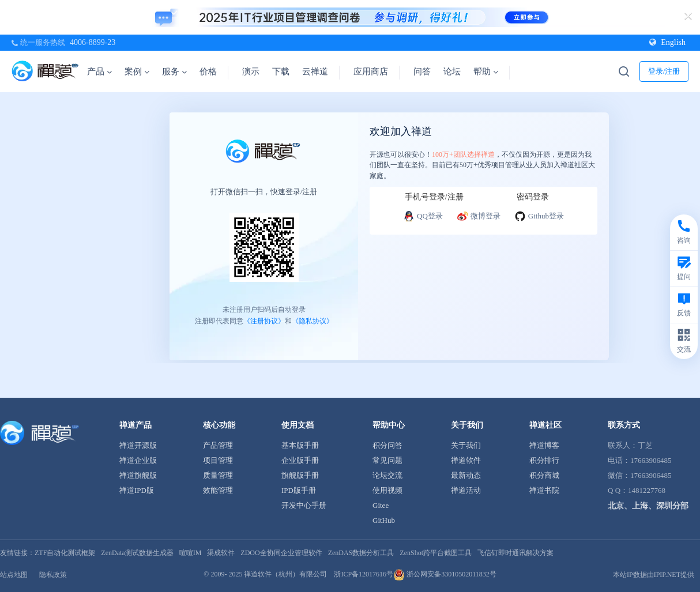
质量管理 (218, 475)
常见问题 (387, 460)
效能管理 (218, 490)
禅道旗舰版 (138, 475)
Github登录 (539, 216)
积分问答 (387, 445)
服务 (174, 71)
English (667, 42)
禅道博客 (544, 445)
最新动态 (466, 475)
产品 (99, 71)
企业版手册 (300, 460)
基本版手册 (300, 445)
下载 (281, 71)
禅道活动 (466, 490)
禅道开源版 (138, 445)
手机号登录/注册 (434, 197)
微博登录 (479, 216)
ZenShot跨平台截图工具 (436, 553)
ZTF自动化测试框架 (65, 553)
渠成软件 (221, 553)
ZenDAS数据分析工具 (361, 553)
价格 (208, 71)
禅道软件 (466, 460)
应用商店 (371, 71)
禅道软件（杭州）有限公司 (285, 574)
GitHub (384, 520)
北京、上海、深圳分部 (648, 506)
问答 (422, 71)
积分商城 (544, 475)
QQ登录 (423, 216)
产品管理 (218, 445)
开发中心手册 (304, 505)
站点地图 (14, 575)
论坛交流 (387, 475)
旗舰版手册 (300, 475)
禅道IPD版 (137, 490)
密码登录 (533, 197)
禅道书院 (544, 490)
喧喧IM (191, 553)
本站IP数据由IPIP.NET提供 (654, 575)
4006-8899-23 (93, 42)
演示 (251, 71)
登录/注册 (664, 71)
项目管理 (218, 460)
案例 (137, 71)
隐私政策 (53, 575)
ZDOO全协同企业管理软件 (281, 553)
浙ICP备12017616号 (364, 574)
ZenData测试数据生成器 (137, 553)
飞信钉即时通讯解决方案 (515, 553)
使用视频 (387, 490)
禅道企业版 (138, 460)
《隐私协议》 (313, 321)
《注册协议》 (264, 321)
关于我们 (466, 445)
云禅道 (315, 71)
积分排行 (544, 460)
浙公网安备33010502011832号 (445, 574)
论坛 (452, 71)
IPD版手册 (299, 490)
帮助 (486, 71)
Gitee (381, 505)
